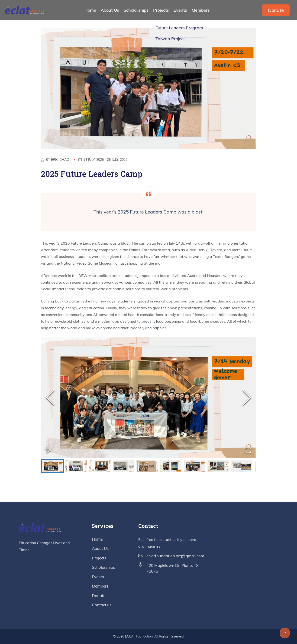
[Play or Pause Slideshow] (49, 450)
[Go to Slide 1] (52, 466)
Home (90, 10)
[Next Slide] (247, 398)
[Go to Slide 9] (242, 466)
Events (180, 10)
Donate (276, 10)
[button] (148, 398)
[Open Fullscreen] (248, 450)
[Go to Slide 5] (147, 466)
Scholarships (136, 10)
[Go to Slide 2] (76, 466)
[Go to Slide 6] (171, 466)
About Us (110, 10)
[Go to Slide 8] (218, 466)
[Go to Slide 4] (123, 466)
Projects (161, 10)
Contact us (102, 605)
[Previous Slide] (50, 398)
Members (201, 10)
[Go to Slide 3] (100, 466)
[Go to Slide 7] (194, 466)
